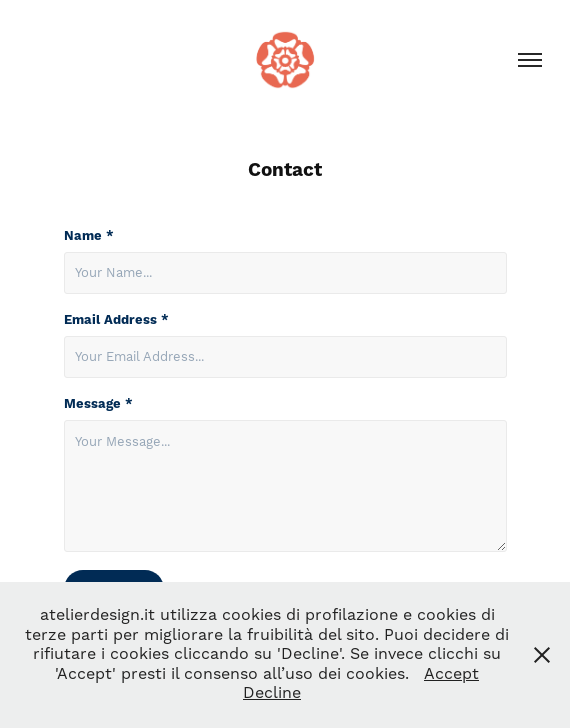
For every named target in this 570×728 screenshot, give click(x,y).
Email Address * (116, 320)
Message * (98, 404)
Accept (451, 674)
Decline (272, 693)
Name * (89, 236)
